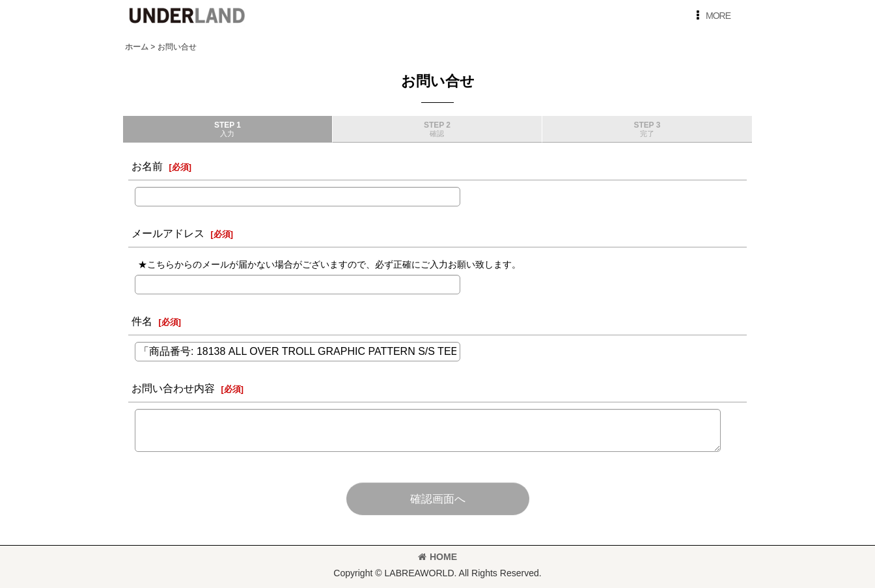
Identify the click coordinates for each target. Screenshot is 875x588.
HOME (437, 557)
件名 (142, 321)
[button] (711, 16)
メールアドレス (168, 233)
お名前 (147, 166)
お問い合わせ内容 (173, 388)
